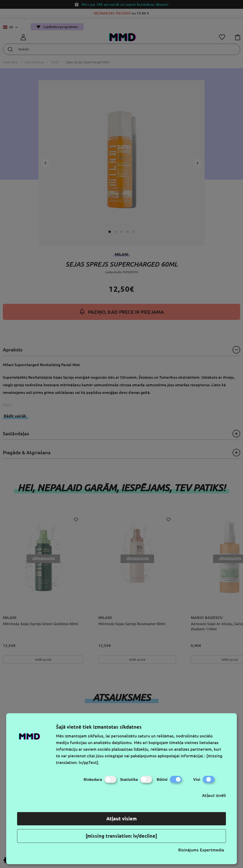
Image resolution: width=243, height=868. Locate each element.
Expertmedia (212, 850)
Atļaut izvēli (214, 795)
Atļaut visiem (121, 819)
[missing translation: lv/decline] (121, 836)
